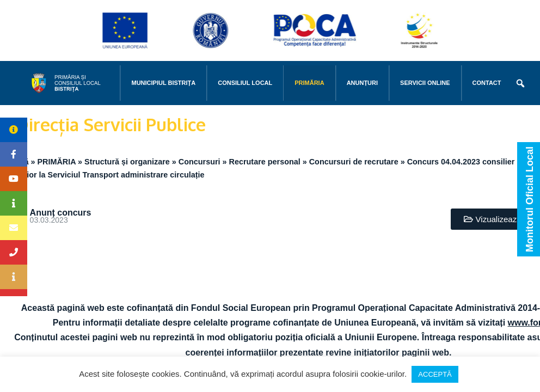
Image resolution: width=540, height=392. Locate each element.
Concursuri (200, 162)
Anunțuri (362, 83)
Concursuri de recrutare (354, 162)
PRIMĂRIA (309, 83)
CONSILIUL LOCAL (245, 83)
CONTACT (487, 83)
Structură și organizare (127, 162)
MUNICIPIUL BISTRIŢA (163, 83)
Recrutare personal (265, 162)
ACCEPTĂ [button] (435, 374)
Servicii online (425, 83)
